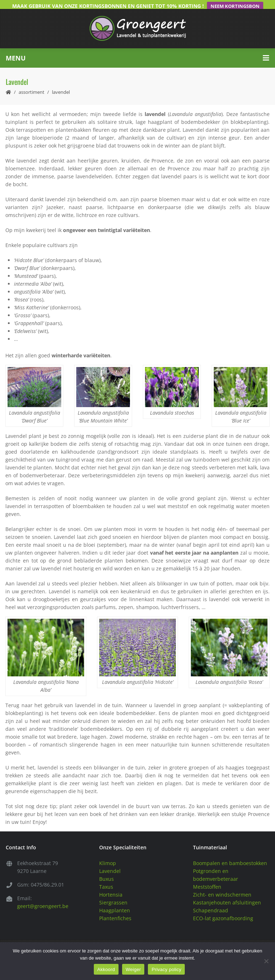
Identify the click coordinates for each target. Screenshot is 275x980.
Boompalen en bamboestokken (230, 854)
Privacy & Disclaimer (222, 940)
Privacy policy (166, 969)
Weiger (133, 969)
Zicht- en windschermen (222, 886)
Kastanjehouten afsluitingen (227, 894)
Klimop (108, 854)
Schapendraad (211, 901)
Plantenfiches (115, 909)
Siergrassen (113, 894)
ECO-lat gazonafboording (223, 909)
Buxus (107, 870)
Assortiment (32, 83)
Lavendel (110, 862)
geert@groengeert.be (43, 897)
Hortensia (111, 886)
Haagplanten (115, 901)
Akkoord (106, 969)
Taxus (106, 878)
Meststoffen (207, 878)
